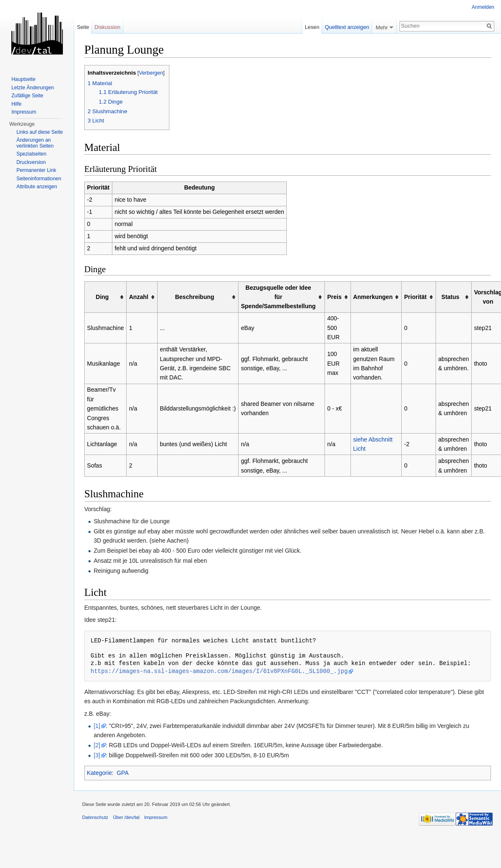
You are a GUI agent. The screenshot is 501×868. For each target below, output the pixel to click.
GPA (123, 773)
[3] (97, 755)
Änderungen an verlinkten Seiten (35, 143)
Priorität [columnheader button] (415, 297)
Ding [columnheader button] (102, 297)
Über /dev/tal (126, 817)
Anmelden (483, 7)
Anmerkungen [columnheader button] (373, 297)
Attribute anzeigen (37, 187)
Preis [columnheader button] (334, 297)
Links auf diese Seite (40, 132)
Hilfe (16, 104)
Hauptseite (23, 79)
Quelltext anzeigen (347, 27)
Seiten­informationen (39, 179)
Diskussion (107, 27)
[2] (97, 745)
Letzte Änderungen (32, 88)
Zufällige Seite (27, 96)
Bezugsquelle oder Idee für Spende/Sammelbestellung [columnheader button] (278, 297)
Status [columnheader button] (450, 297)
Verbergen (151, 73)
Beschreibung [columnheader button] (194, 297)
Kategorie (99, 773)
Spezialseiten (31, 154)
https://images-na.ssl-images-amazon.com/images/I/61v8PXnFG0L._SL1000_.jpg (219, 671)
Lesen (312, 27)
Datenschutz (95, 817)
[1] (97, 726)
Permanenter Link (36, 170)
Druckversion (31, 162)
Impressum (24, 112)
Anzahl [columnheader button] (139, 297)
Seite (83, 27)
